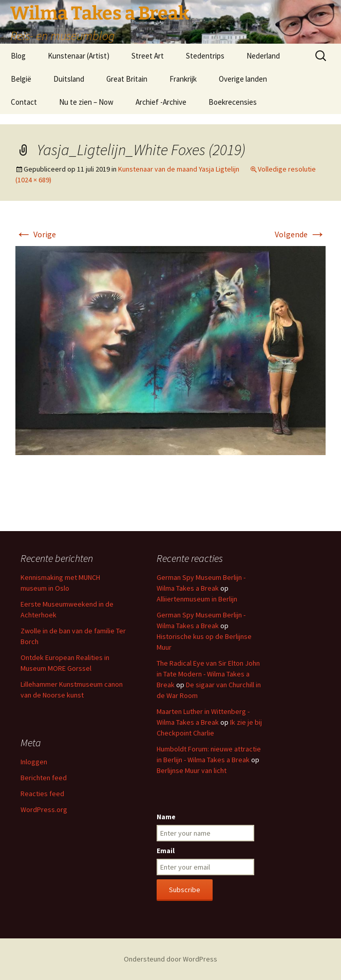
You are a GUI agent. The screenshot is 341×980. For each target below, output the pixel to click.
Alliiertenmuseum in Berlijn (197, 599)
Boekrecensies (233, 102)
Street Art (148, 56)
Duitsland (69, 79)
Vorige (36, 234)
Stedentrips (205, 56)
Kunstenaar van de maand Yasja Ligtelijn (179, 169)
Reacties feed (42, 794)
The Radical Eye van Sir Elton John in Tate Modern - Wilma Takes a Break (208, 674)
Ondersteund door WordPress (170, 959)
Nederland (263, 56)
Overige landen (243, 79)
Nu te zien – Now (86, 102)
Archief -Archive (161, 102)
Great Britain (127, 79)
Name (166, 817)
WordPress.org (44, 809)
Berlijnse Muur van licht (192, 770)
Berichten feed (44, 778)
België (21, 79)
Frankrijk (183, 79)
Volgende (300, 234)
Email (166, 851)
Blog (18, 56)
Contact (24, 102)
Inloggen (34, 762)
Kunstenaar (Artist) (79, 56)
